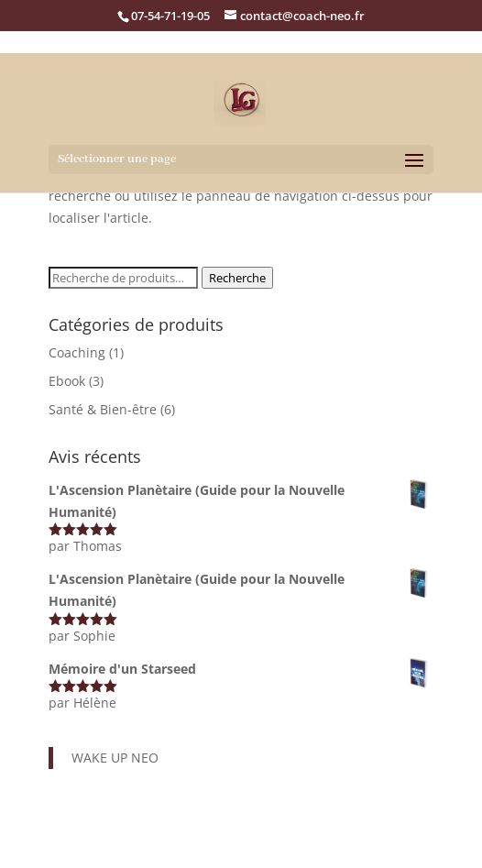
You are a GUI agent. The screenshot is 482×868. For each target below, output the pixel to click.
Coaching (77, 352)
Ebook (67, 381)
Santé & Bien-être (103, 409)
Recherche (237, 278)
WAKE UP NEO (115, 758)
